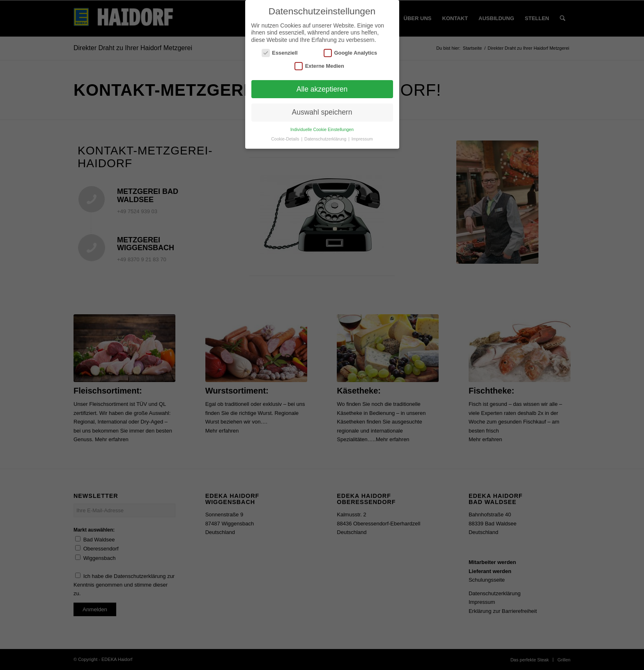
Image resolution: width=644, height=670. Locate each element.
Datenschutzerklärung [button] (326, 139)
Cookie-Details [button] (286, 139)
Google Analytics (350, 53)
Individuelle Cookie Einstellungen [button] (322, 129)
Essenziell (280, 53)
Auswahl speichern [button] (322, 112)
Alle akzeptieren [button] (322, 89)
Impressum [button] (362, 139)
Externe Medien (319, 66)
